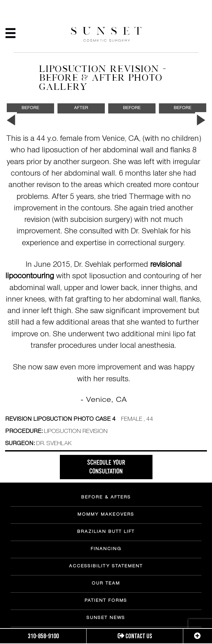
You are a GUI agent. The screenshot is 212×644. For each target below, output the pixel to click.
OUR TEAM (106, 584)
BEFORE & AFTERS (106, 498)
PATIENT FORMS (106, 601)
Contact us (135, 636)
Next (201, 120)
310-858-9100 (43, 636)
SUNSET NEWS (106, 618)
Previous (11, 120)
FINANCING (106, 549)
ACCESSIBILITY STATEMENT (106, 567)
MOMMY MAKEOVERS (106, 515)
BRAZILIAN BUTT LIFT (106, 532)
